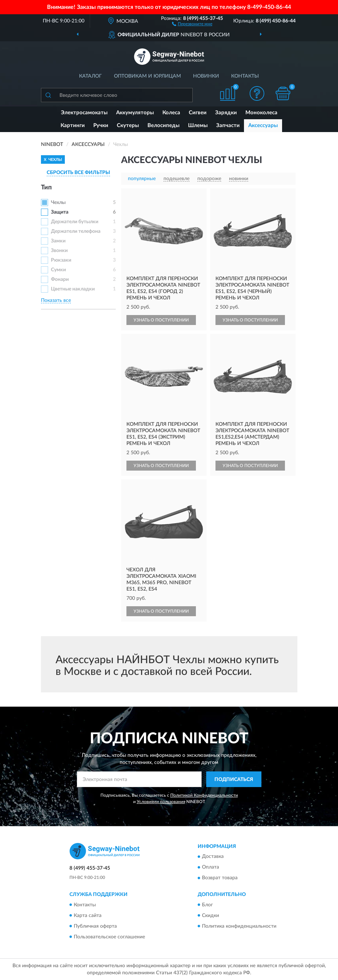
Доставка (213, 857)
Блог (207, 905)
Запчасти (228, 125)
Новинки (206, 76)
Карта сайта (88, 916)
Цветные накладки (73, 289)
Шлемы (198, 125)
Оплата (210, 868)
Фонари (60, 279)
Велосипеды (163, 125)
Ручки (101, 125)
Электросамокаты (84, 113)
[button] (192, 23)
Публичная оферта (95, 926)
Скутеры (128, 125)
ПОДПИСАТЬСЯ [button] (234, 780)
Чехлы (58, 203)
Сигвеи (198, 113)
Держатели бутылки (75, 222)
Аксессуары (263, 125)
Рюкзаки (61, 260)
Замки (58, 241)
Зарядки (226, 113)
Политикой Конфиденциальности (204, 795)
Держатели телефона (76, 231)
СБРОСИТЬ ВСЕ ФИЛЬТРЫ (78, 173)
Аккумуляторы (135, 113)
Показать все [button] (56, 300)
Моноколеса (261, 113)
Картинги (73, 125)
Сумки (58, 270)
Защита (60, 212)
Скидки (210, 916)
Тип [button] (46, 188)
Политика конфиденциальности (239, 926)
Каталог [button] (90, 76)
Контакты (245, 76)
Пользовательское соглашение (109, 937)
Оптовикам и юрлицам (147, 76)
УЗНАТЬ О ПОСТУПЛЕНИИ (161, 320)
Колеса (171, 113)
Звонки (59, 251)
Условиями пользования (161, 802)
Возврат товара (220, 878)
